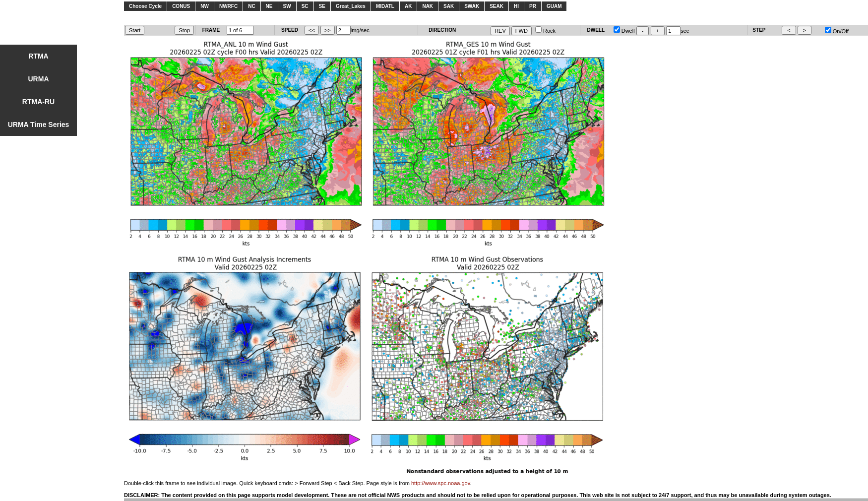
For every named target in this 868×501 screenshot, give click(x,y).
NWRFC (228, 6)
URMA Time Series (39, 125)
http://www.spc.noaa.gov (440, 483)
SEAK (496, 6)
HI (516, 6)
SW (287, 6)
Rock (545, 31)
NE (269, 6)
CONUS (181, 6)
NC (251, 6)
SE (322, 6)
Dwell (624, 31)
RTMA (38, 56)
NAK (428, 6)
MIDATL (385, 6)
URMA (39, 79)
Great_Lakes (351, 6)
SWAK (472, 6)
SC (305, 6)
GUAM (554, 6)
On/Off (837, 31)
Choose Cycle (145, 6)
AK (408, 6)
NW (205, 6)
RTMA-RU (38, 102)
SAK (449, 6)
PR (533, 6)
